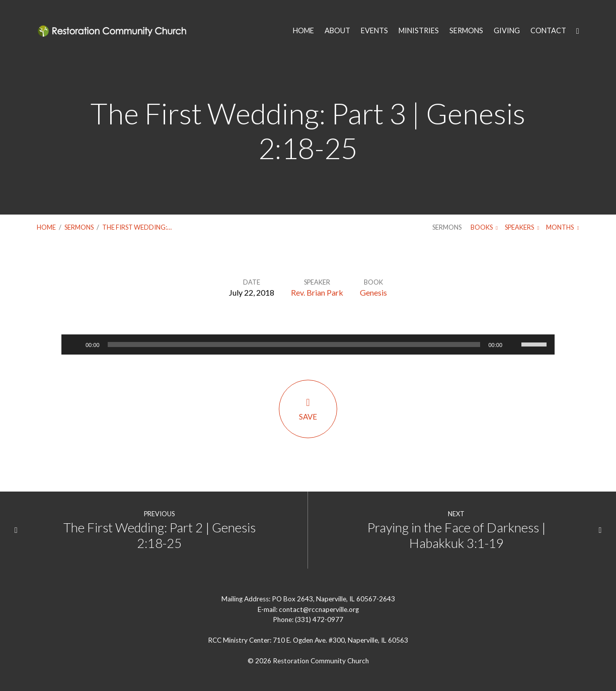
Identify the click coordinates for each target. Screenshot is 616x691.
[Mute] (513, 344)
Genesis (373, 292)
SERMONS (466, 31)
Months (562, 227)
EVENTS (374, 31)
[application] (308, 344)
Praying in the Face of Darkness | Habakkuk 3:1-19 (456, 535)
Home (46, 227)
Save (308, 409)
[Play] (74, 344)
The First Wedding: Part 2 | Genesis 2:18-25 (160, 535)
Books (484, 227)
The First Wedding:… (137, 227)
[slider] (294, 344)
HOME (303, 31)
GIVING (507, 31)
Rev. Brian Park (317, 292)
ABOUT (337, 31)
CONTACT (548, 31)
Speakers (522, 227)
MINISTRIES (419, 31)
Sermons (79, 227)
